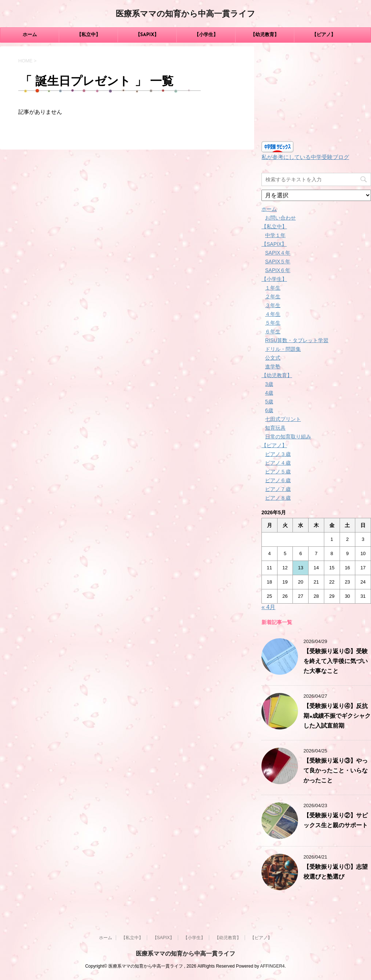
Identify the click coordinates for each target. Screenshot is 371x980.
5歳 (269, 402)
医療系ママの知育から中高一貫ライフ (185, 14)
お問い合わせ (280, 218)
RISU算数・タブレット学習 (297, 340)
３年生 (273, 305)
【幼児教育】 (265, 35)
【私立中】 (89, 35)
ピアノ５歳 (278, 472)
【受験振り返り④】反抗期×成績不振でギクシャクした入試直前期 (337, 716)
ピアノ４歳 (278, 463)
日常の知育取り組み (288, 437)
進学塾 (273, 367)
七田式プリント (283, 419)
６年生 (273, 332)
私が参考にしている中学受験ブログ (305, 157)
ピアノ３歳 (278, 454)
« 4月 (268, 607)
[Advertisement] (316, 92)
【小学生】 (206, 35)
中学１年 (275, 235)
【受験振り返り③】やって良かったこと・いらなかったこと (336, 771)
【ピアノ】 (324, 35)
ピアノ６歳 (278, 480)
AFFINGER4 (272, 966)
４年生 (273, 314)
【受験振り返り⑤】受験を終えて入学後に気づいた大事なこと (336, 662)
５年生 (273, 323)
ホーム (30, 35)
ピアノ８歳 (278, 498)
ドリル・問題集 (283, 349)
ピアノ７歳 (278, 489)
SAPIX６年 (278, 270)
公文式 (273, 358)
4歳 (269, 393)
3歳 (269, 384)
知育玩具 (275, 428)
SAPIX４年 (278, 253)
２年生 (273, 297)
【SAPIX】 (147, 35)
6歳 (269, 410)
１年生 (273, 288)
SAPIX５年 (278, 262)
